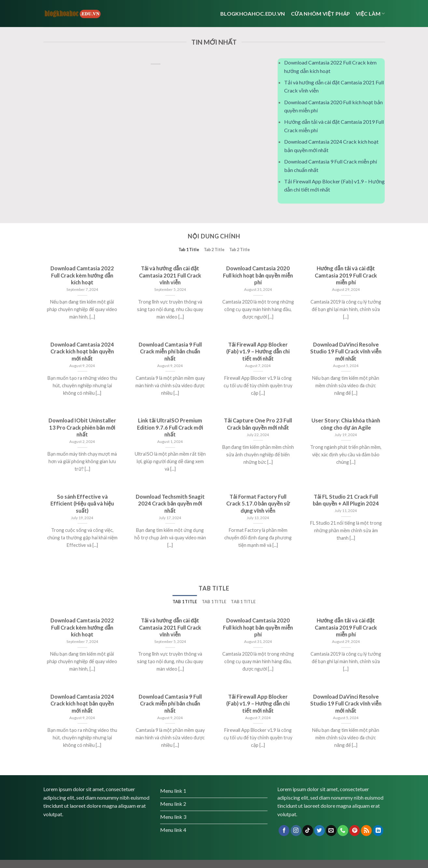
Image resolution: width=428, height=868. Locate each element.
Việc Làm (370, 14)
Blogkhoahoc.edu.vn (253, 14)
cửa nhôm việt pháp (320, 14)
